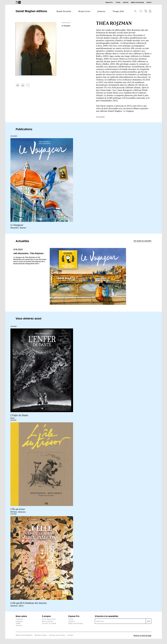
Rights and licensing (137, 2)
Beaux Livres (84, 11)
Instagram (19, 621)
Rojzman (23, 228)
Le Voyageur (66, 26)
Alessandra (15, 228)
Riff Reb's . (14, 512)
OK (149, 621)
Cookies (70, 635)
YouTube (19, 625)
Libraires (126, 2)
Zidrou (21, 606)
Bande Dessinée (64, 11)
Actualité (100, 117)
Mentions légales (41, 635)
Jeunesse (101, 11)
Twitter (18, 623)
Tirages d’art (118, 11)
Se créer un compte (49, 623)
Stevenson (22, 512)
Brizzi (12, 418)
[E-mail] (120, 621)
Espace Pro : (109, 2)
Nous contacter (48, 621)
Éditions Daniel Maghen (24, 635)
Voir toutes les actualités (142, 241)
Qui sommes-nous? (49, 619)
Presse (118, 2)
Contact (149, 2)
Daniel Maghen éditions (31, 11)
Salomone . (14, 606)
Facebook (19, 619)
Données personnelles (57, 635)
